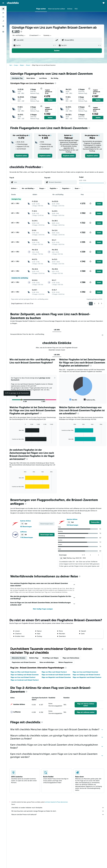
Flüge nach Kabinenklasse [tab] (71, 658)
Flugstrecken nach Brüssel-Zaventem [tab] (24, 662)
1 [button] (91, 304)
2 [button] (95, 304)
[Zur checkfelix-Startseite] (13, 3)
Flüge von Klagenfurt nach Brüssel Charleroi (87, 677)
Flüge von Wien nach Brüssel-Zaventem (23, 672)
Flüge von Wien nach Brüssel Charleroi (54, 672)
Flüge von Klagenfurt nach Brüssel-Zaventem (56, 677)
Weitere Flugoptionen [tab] (66, 662)
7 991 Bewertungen (27, 538)
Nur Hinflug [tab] (55, 78)
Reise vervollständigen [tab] (47, 662)
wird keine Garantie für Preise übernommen (56, 802)
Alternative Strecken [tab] (19, 658)
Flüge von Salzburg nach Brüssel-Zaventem (25, 675)
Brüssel (28, 65)
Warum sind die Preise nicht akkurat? (58, 815)
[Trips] (3, 26)
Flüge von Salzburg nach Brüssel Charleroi (86, 675)
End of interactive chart (61, 400)
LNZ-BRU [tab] (57, 330)
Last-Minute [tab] (43, 78)
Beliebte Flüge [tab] (34, 658)
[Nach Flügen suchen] (3, 9)
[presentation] (21, 32)
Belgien (22, 65)
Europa (16, 65)
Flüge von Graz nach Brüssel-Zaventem (85, 672)
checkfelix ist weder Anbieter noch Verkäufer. (58, 808)
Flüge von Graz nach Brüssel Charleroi (23, 677)
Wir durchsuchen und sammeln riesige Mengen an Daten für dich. (58, 811)
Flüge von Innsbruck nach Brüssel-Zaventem (56, 675)
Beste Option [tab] (31, 78)
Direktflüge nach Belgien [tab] (51, 658)
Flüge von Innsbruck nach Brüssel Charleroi (25, 680)
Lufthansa (23, 532)
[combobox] (48, 35)
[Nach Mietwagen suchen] (3, 17)
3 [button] (99, 304)
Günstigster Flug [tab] (17, 78)
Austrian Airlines (25, 521)
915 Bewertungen (26, 527)
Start (11, 65)
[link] (21, 156)
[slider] (105, 183)
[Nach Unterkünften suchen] (3, 13)
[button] (3, 3)
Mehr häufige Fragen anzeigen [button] (43, 609)
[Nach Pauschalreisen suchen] (3, 21)
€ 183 (16, 31)
